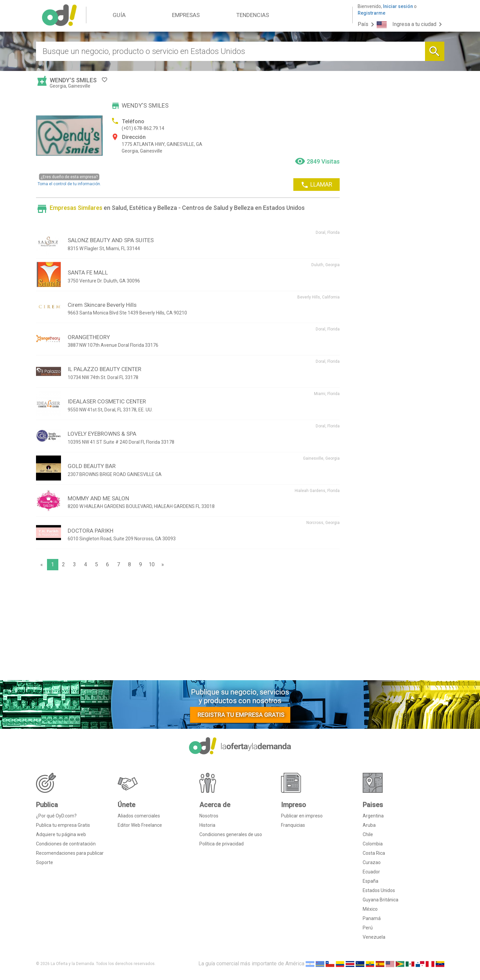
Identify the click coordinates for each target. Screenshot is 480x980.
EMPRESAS (186, 15)
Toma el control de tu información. (69, 180)
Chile (368, 834)
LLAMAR (316, 185)
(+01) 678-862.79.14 (143, 128)
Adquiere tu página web (61, 834)
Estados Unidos (379, 890)
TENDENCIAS (253, 15)
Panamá (372, 918)
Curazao (372, 862)
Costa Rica (374, 853)
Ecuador (371, 872)
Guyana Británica (380, 900)
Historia (207, 825)
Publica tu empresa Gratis (63, 825)
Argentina (373, 816)
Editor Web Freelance (140, 825)
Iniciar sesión (398, 6)
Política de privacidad (221, 844)
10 (152, 564)
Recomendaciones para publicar (70, 853)
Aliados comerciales (139, 816)
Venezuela (374, 937)
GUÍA (119, 15)
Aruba (369, 825)
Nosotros (209, 816)
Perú (368, 928)
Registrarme (371, 13)
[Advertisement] (188, 627)
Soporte (44, 862)
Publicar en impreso (302, 816)
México (370, 909)
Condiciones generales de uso (231, 834)
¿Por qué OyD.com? (56, 816)
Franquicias (293, 825)
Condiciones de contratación (66, 844)
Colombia (373, 844)
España (370, 881)
